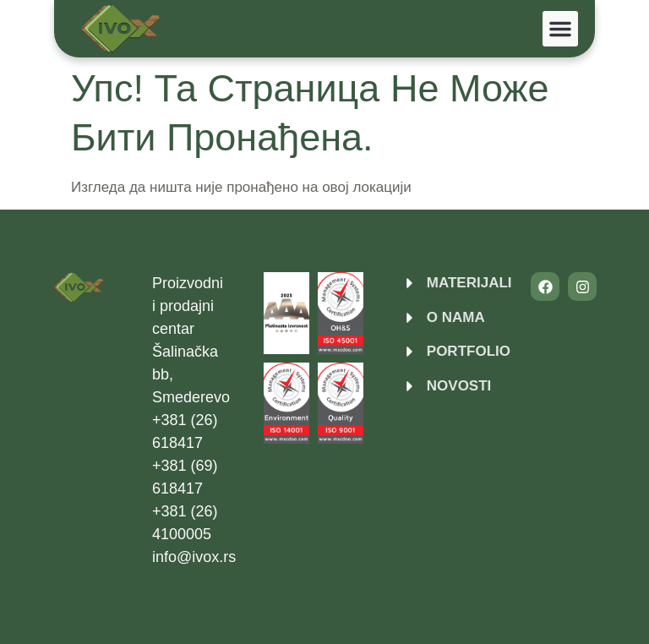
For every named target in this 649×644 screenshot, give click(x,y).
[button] (560, 29)
